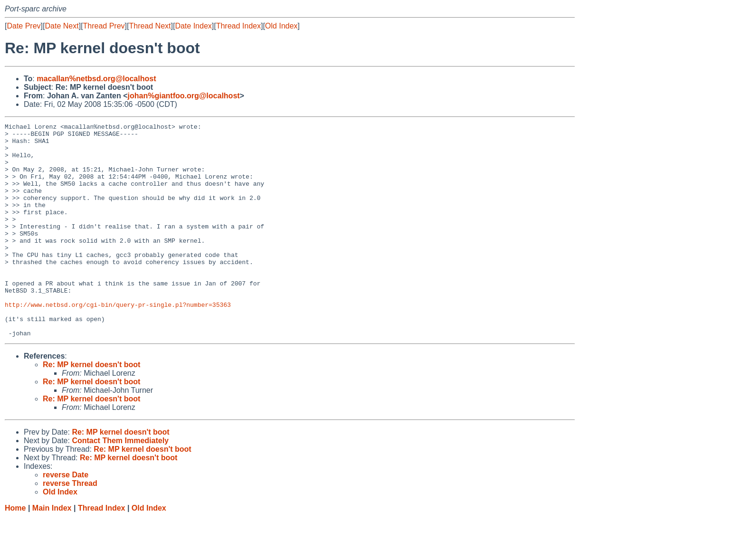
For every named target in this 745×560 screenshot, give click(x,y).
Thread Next (150, 26)
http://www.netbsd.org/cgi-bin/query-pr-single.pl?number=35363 (118, 342)
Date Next (62, 26)
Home (15, 551)
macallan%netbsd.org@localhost (96, 79)
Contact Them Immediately (120, 483)
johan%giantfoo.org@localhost (184, 96)
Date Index (193, 26)
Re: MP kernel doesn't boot (91, 407)
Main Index (52, 551)
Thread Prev (104, 26)
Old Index (281, 26)
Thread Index (239, 26)
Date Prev (24, 26)
